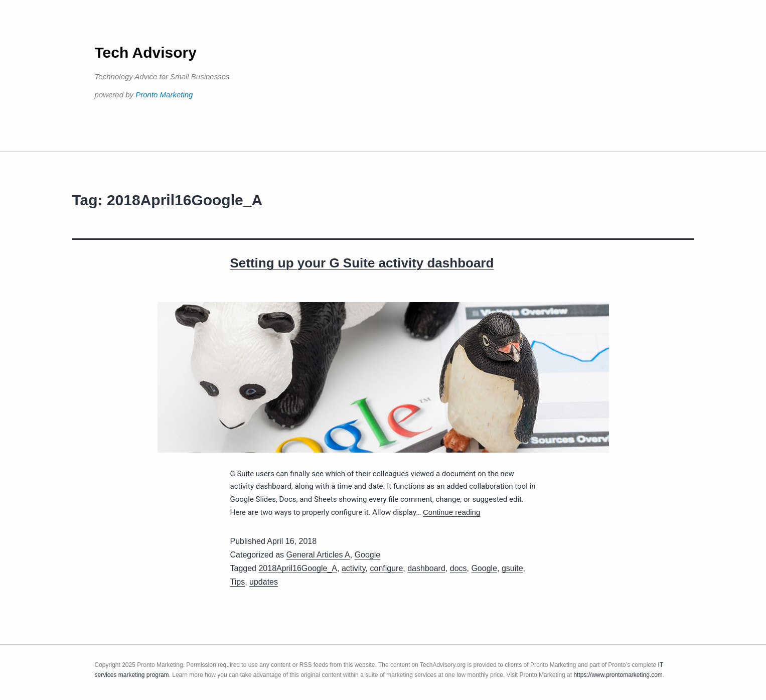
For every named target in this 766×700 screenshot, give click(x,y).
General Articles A (318, 555)
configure (387, 568)
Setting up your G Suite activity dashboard (362, 263)
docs (458, 568)
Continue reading (451, 512)
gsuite (512, 568)
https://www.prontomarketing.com (618, 675)
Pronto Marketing (164, 95)
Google (368, 555)
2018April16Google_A (298, 568)
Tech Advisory (146, 52)
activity (354, 568)
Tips (238, 582)
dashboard (426, 568)
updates (264, 582)
